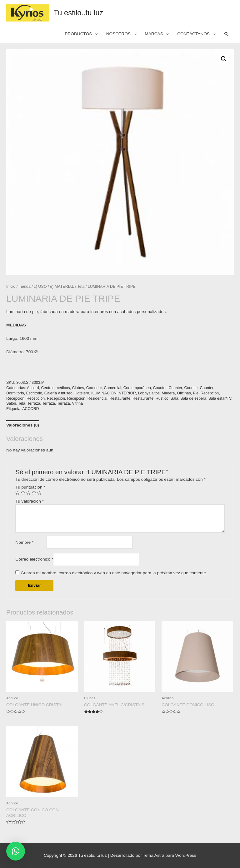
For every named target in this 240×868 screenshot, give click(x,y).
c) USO (40, 287)
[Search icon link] (227, 34)
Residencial (97, 398)
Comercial (112, 388)
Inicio (11, 287)
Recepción (210, 393)
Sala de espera (193, 398)
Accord (33, 388)
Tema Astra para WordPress (170, 855)
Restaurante (120, 398)
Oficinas (184, 393)
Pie (196, 393)
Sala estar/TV (220, 398)
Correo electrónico (34, 559)
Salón (11, 403)
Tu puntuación (30, 487)
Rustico (162, 398)
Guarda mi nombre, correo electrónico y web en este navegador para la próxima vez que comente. (114, 573)
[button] (16, 851)
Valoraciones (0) (23, 425)
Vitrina (77, 403)
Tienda (25, 287)
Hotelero (82, 393)
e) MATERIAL (62, 287)
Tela (81, 287)
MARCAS (154, 34)
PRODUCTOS (78, 34)
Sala (175, 398)
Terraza (34, 403)
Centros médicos (55, 388)
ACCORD (30, 409)
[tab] (23, 425)
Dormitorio (15, 393)
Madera (168, 393)
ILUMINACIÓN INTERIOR (114, 393)
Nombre (24, 542)
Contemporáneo (137, 388)
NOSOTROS (118, 34)
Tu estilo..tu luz (79, 13)
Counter (160, 388)
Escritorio (34, 393)
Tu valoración (30, 501)
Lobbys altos (149, 393)
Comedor (94, 388)
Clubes (78, 388)
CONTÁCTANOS (193, 34)
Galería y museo (58, 393)
